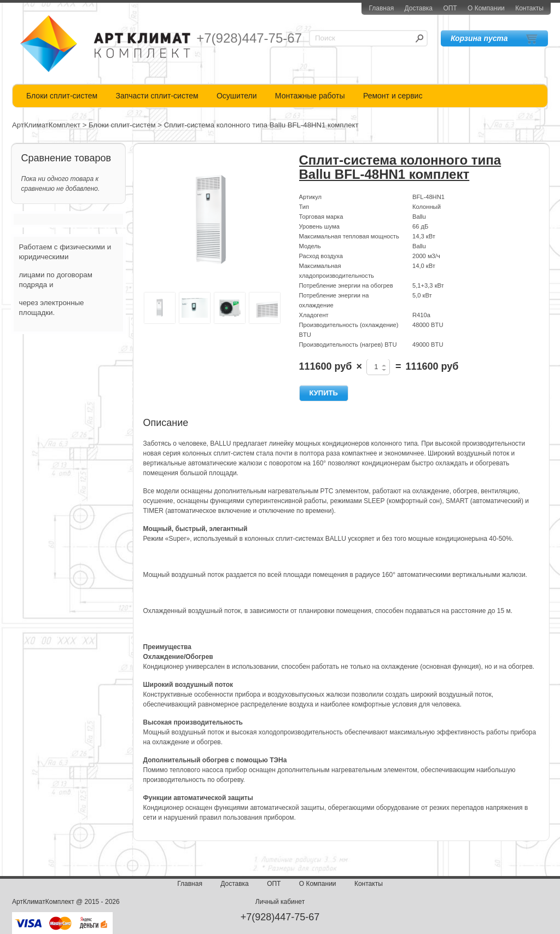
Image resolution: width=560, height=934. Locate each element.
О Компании (486, 8)
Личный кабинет (280, 902)
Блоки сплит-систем (62, 96)
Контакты (529, 8)
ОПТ (450, 8)
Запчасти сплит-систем (157, 96)
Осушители (237, 96)
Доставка (418, 8)
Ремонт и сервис (393, 96)
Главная (381, 8)
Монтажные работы (310, 96)
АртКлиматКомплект (46, 125)
